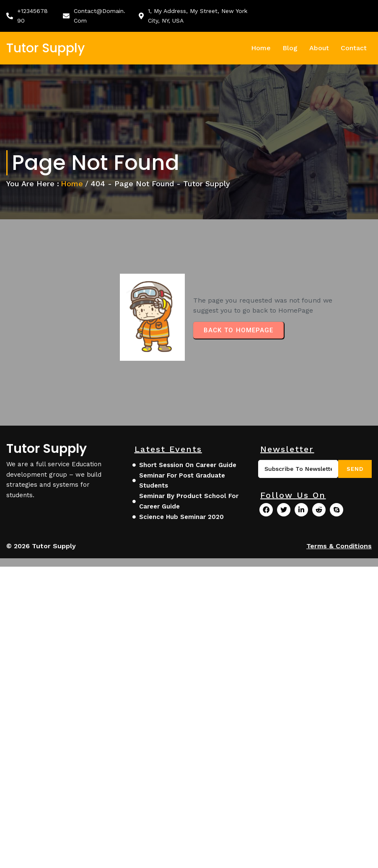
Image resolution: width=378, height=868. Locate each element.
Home (72, 184)
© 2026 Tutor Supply (41, 546)
